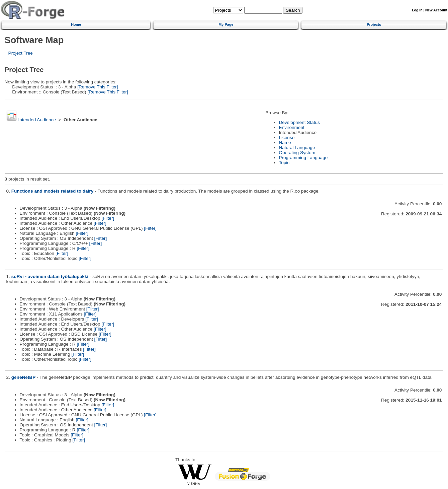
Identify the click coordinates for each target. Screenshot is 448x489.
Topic (284, 163)
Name (285, 143)
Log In (417, 10)
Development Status (299, 122)
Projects (374, 24)
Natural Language (297, 148)
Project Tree (21, 53)
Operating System (297, 153)
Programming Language (303, 158)
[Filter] (108, 218)
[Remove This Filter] (97, 87)
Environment (291, 127)
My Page (226, 24)
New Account (436, 10)
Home (76, 24)
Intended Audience (37, 120)
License (287, 137)
